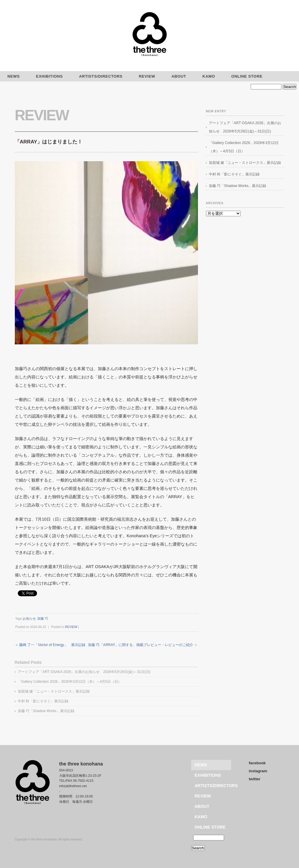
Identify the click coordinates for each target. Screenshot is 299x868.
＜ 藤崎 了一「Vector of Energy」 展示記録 (50, 645)
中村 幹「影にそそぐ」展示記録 (43, 701)
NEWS (201, 765)
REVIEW (147, 76)
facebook (257, 763)
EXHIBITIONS (49, 76)
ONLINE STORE (247, 76)
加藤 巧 (43, 618)
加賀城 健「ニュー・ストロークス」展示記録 (54, 691)
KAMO (209, 76)
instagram (258, 771)
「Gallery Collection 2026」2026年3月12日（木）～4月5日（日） (70, 682)
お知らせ (29, 618)
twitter (255, 779)
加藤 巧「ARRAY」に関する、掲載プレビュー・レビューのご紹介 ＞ (143, 645)
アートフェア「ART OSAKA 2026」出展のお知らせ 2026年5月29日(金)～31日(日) (84, 672)
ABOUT (179, 76)
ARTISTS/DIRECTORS (101, 76)
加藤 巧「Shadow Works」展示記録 (46, 711)
